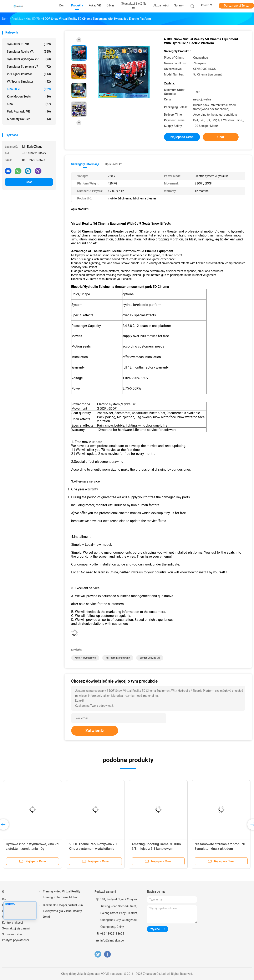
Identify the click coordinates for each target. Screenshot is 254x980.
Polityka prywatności (16, 940)
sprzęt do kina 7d (150, 658)
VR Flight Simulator (29, 74)
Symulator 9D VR (29, 44)
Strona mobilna (12, 934)
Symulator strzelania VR (29, 67)
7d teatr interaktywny (118, 658)
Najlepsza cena (182, 137)
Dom (5, 899)
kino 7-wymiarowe (85, 658)
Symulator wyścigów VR (29, 59)
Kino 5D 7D (29, 89)
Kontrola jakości (12, 923)
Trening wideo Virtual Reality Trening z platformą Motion (62, 894)
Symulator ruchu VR (29, 52)
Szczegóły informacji (85, 164)
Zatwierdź (95, 731)
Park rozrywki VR (29, 111)
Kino (29, 104)
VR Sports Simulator (29, 82)
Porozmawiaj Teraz (236, 6)
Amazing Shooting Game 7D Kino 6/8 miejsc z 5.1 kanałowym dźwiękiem (156, 849)
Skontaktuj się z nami (16, 928)
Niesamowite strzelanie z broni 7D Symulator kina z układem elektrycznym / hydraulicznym (220, 849)
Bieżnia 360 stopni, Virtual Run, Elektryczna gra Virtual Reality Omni (63, 911)
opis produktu (114, 164)
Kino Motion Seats (29, 97)
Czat (29, 182)
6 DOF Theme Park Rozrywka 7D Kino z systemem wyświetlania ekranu (93, 849)
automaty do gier (29, 119)
